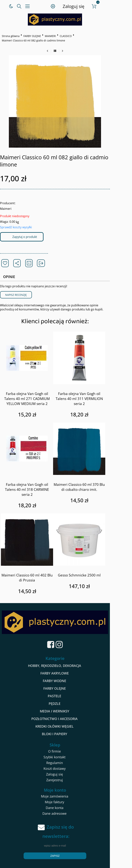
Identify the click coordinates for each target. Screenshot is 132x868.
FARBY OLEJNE (33, 36)
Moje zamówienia (65, 788)
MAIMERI (52, 36)
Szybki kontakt (66, 749)
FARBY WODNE (66, 673)
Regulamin (65, 755)
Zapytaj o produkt (26, 230)
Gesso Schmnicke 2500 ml (93, 563)
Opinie (11, 270)
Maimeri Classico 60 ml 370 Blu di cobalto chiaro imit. (93, 480)
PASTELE (66, 688)
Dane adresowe (66, 805)
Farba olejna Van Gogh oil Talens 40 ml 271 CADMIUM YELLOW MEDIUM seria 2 (32, 392)
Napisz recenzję (17, 288)
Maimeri (7, 201)
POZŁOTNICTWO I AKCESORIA (66, 711)
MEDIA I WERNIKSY (66, 703)
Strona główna (12, 36)
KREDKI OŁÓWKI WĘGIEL (66, 718)
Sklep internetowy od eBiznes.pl (66, 864)
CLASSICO (67, 36)
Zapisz (66, 848)
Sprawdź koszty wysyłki (17, 220)
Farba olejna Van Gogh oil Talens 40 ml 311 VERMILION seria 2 (93, 389)
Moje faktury (66, 794)
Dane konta (65, 800)
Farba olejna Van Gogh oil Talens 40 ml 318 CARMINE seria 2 (33, 480)
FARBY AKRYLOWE (65, 665)
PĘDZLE (65, 695)
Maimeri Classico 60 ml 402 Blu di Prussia (32, 566)
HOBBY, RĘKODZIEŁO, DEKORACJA (65, 657)
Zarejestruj (65, 772)
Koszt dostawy (65, 760)
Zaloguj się (87, 6)
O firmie (66, 743)
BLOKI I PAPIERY (66, 726)
